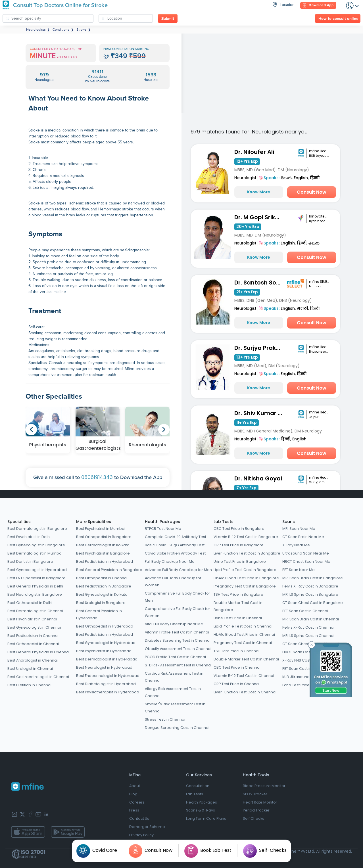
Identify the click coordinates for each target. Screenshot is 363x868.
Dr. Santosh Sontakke (260, 283)
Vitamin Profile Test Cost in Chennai (177, 632)
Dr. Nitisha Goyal (258, 478)
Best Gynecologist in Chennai (34, 627)
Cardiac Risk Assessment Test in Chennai (174, 677)
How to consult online (338, 19)
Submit (168, 19)
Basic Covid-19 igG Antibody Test (175, 545)
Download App (318, 6)
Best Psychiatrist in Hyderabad (104, 651)
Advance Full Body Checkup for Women (173, 582)
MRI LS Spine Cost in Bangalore (310, 594)
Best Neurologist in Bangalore (35, 594)
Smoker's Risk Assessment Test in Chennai (175, 708)
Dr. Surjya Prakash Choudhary (260, 348)
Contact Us (139, 819)
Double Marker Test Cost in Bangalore (238, 606)
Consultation (198, 786)
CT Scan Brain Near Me (303, 537)
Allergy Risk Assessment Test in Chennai (173, 692)
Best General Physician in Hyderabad (99, 614)
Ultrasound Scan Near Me (306, 553)
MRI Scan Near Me (299, 529)
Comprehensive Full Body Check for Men (178, 597)
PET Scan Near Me (299, 570)
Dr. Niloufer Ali (254, 152)
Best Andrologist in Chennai (33, 660)
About (135, 786)
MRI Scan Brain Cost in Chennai (311, 619)
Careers (137, 803)
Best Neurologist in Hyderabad (104, 667)
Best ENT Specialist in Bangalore (36, 578)
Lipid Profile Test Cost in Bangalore (245, 570)
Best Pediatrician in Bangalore (104, 586)
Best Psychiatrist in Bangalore (103, 553)
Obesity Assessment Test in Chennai (178, 649)
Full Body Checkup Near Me (170, 561)
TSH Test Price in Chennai (236, 651)
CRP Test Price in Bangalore (239, 545)
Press (134, 811)
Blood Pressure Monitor (264, 786)
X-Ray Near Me (296, 545)
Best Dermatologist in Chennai (35, 611)
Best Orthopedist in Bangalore (104, 537)
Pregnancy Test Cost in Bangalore (245, 586)
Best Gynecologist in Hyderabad (37, 570)
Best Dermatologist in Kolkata (103, 545)
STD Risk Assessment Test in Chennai (178, 665)
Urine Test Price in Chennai (238, 618)
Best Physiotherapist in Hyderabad (108, 692)
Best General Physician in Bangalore (109, 570)
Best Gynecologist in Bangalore (36, 545)
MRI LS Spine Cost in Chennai (308, 636)
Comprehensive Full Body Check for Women (178, 612)
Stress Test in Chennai (165, 719)
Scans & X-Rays (201, 811)
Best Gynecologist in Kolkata (102, 594)
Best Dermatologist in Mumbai (35, 553)
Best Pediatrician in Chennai (33, 636)
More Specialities (94, 522)
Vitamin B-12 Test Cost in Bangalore (246, 537)
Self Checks (254, 819)
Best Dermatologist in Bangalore (37, 529)
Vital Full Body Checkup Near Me (174, 624)
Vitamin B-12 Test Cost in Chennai (244, 676)
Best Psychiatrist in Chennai (32, 619)
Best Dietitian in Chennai (29, 685)
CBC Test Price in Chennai (237, 667)
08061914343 (97, 477)
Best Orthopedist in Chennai (33, 644)
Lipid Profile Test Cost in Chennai (243, 626)
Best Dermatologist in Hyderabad (107, 659)
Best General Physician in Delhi (35, 586)
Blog (133, 794)
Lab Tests (224, 522)
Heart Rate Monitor (260, 803)
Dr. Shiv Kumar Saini (260, 413)
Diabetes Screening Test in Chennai (178, 640)
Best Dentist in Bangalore (30, 561)
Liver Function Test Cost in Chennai (245, 692)
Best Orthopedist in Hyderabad (105, 626)
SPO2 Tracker (255, 794)
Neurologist (245, 178)
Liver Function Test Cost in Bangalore (247, 553)
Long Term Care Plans (206, 819)
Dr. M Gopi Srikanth (260, 217)
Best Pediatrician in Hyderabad (105, 561)
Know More (259, 192)
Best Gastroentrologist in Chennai (38, 677)
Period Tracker (256, 811)
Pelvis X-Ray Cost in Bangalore (310, 586)
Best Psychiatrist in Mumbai (101, 529)
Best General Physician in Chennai (38, 652)
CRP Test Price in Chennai (237, 684)
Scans (289, 522)
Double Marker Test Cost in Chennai (246, 659)
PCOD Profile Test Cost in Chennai (175, 657)
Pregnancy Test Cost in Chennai (243, 643)
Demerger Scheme (147, 827)
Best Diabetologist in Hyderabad (106, 684)
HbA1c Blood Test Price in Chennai (244, 634)
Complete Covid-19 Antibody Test (176, 537)
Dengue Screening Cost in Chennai (177, 728)
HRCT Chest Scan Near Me (306, 561)
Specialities (19, 522)
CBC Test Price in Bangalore (239, 529)
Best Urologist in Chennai (30, 669)
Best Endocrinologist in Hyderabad (108, 676)
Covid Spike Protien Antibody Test (175, 553)
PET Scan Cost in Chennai (305, 611)
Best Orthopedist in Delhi (30, 603)
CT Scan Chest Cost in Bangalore (313, 603)
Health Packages (162, 522)
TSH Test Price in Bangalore (238, 594)
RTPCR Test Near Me (163, 529)
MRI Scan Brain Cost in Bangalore (313, 578)
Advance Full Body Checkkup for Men (178, 570)
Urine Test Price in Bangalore (240, 561)
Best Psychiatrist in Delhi (29, 537)
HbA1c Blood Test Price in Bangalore (246, 578)
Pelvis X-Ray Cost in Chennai (308, 627)
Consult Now (312, 192)
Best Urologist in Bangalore (101, 603)
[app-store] (28, 832)
